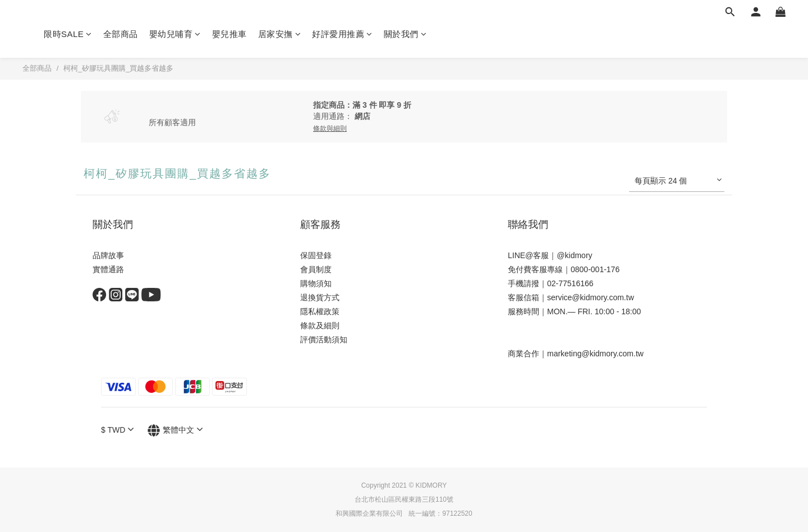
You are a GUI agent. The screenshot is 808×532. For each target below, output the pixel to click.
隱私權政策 (320, 311)
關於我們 (405, 34)
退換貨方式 (320, 297)
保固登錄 (316, 255)
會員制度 (316, 269)
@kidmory (574, 255)
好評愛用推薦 (342, 34)
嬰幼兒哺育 (175, 34)
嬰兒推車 (229, 34)
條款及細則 (320, 325)
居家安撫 (280, 34)
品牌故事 (108, 255)
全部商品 (121, 34)
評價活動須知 (324, 340)
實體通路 (108, 269)
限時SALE (68, 34)
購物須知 (316, 283)
